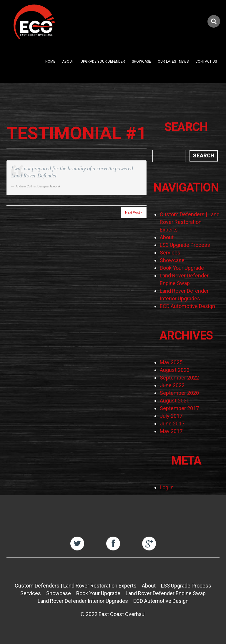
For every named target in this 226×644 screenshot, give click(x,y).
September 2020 (179, 393)
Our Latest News (173, 61)
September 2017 (179, 408)
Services (170, 253)
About (68, 61)
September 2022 (179, 378)
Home (50, 61)
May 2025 (171, 362)
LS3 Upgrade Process (185, 245)
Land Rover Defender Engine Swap (166, 593)
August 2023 (175, 370)
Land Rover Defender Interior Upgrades (83, 601)
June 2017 (172, 423)
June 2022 (172, 385)
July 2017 (171, 416)
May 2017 (171, 431)
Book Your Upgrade (182, 268)
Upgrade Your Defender (103, 61)
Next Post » (134, 213)
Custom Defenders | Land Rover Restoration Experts (190, 222)
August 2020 (175, 401)
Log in (167, 487)
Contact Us (206, 61)
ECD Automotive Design (187, 306)
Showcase (141, 61)
